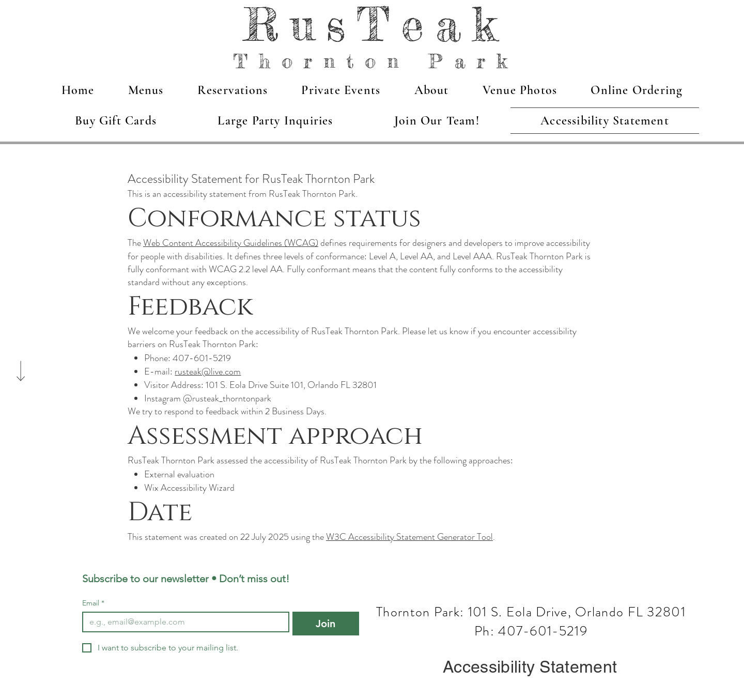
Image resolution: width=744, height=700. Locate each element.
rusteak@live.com (208, 371)
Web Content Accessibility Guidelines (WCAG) (231, 243)
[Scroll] (21, 350)
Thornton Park (376, 61)
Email (93, 603)
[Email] (183, 622)
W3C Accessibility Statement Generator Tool (409, 537)
